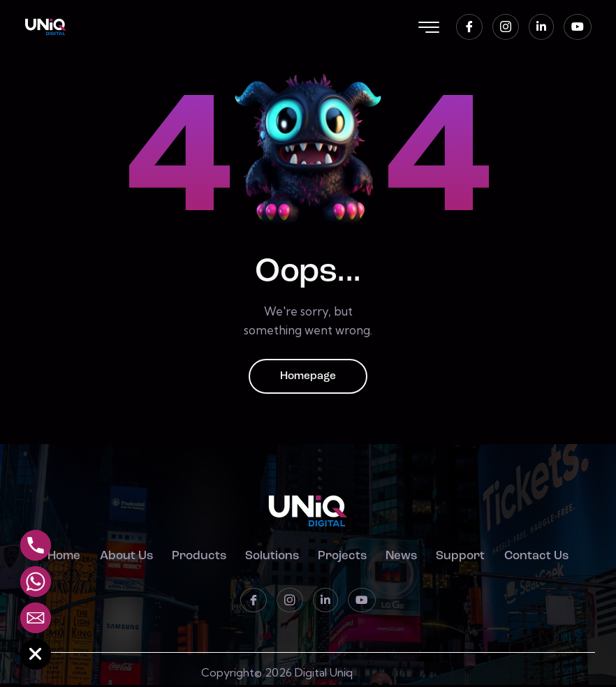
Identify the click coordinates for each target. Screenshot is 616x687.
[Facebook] (469, 27)
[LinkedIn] (541, 27)
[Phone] (36, 545)
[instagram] (506, 27)
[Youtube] (578, 27)
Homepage (308, 377)
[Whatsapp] (36, 582)
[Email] (36, 618)
